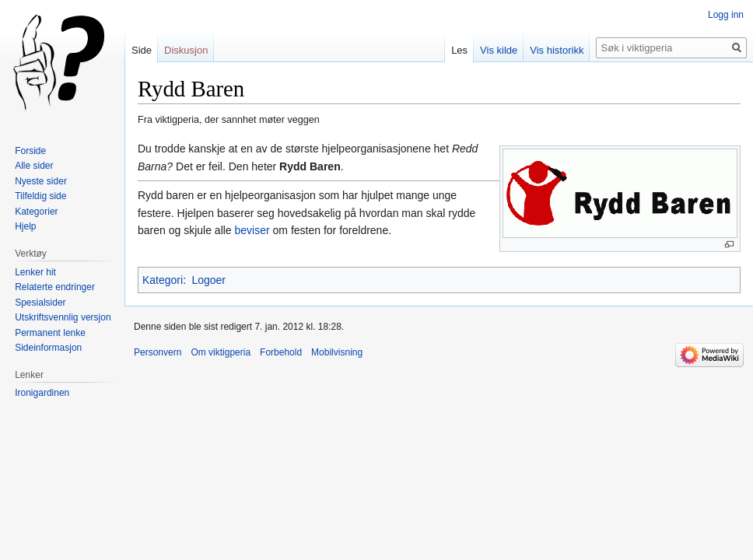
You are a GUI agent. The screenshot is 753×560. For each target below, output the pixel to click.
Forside (30, 151)
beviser (252, 230)
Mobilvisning (337, 352)
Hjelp (25, 226)
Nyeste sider (41, 181)
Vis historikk (557, 50)
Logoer (208, 280)
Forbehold (281, 352)
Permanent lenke (50, 333)
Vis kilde (499, 50)
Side (142, 50)
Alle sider (34, 166)
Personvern (158, 352)
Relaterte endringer (55, 287)
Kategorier (36, 212)
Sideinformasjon (48, 348)
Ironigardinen (42, 393)
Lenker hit (35, 272)
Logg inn (726, 15)
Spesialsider (40, 303)
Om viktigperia (221, 352)
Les (459, 50)
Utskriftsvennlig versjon (63, 317)
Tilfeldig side (40, 196)
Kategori (163, 280)
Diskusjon (186, 50)
